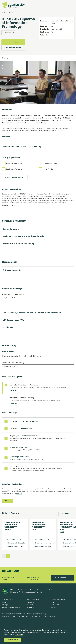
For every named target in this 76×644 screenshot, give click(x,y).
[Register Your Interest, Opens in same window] (13, 48)
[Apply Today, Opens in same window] (13, 42)
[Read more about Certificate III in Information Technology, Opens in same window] (15, 535)
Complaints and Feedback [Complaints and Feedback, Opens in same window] (59, 599)
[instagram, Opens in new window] (9, 622)
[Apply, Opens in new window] (8, 501)
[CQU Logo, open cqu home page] (13, 6)
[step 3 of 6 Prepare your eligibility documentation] (38, 438)
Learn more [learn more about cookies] (19, 634)
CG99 (62, 532)
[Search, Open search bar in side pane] (69, 6)
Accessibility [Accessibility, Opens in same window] (30, 602)
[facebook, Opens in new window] (4, 622)
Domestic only (8, 33)
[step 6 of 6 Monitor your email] (38, 468)
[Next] (8, 556)
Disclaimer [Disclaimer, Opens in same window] (30, 605)
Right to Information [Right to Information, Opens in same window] (33, 599)
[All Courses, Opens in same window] (66, 514)
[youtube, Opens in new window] (23, 622)
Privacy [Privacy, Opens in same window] (4, 602)
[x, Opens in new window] (19, 622)
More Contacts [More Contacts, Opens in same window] (62, 578)
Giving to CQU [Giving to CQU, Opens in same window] (55, 605)
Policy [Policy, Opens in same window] (53, 602)
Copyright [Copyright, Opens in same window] (5, 605)
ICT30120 (8, 530)
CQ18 (34, 530)
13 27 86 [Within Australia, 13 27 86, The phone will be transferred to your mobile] (5, 579)
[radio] (38, 388)
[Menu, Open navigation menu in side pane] (72, 6)
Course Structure (67, 21)
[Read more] (8, 136)
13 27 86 (19, 493)
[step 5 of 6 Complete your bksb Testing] (38, 458)
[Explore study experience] (15, 177)
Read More (15, 390)
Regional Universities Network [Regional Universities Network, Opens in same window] (11, 607)
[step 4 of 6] (38, 449)
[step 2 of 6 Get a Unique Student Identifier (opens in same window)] (38, 429)
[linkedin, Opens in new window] (14, 622)
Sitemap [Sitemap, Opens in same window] (53, 607)
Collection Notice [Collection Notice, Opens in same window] (7, 599)
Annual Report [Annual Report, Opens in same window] (31, 607)
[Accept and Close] (13, 640)
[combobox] (9, 298)
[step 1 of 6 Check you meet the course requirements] (38, 421)
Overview (7, 58)
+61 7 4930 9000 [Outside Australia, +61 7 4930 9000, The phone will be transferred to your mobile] (32, 579)
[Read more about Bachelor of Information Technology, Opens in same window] (43, 535)
